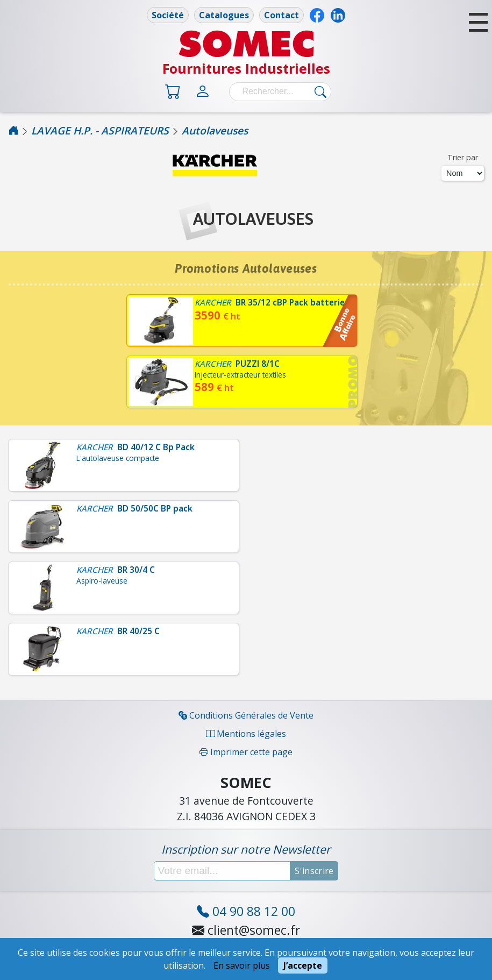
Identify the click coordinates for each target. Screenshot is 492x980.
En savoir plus (242, 965)
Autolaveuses (215, 130)
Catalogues (224, 15)
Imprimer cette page (246, 752)
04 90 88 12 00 (246, 911)
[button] (478, 22)
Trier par (463, 157)
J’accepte (303, 965)
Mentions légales (246, 734)
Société (168, 15)
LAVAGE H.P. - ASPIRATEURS (100, 130)
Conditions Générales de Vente (246, 715)
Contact (281, 15)
